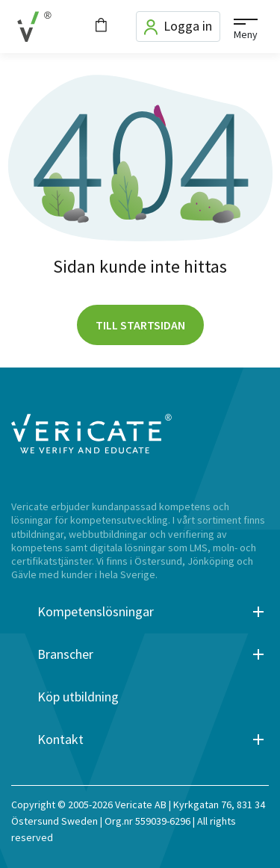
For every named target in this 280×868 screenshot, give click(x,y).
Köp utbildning (78, 697)
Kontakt (60, 740)
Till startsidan (140, 325)
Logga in (178, 26)
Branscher (65, 654)
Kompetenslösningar (96, 612)
